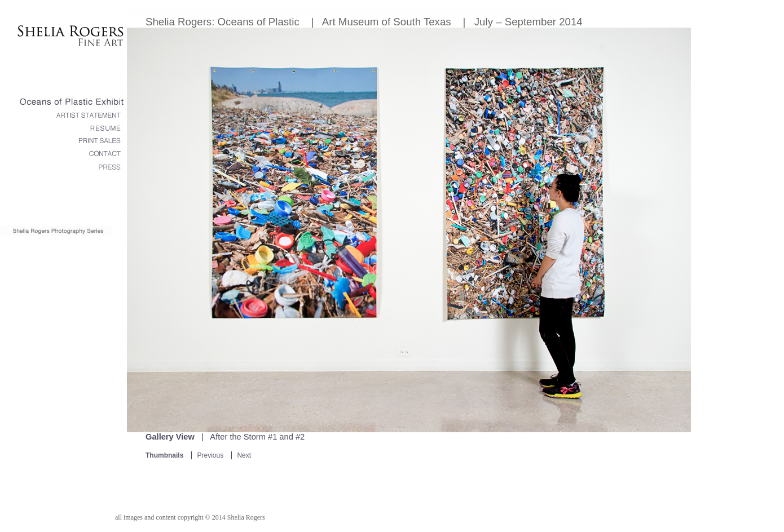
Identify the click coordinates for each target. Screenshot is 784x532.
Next (244, 455)
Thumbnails (164, 455)
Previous (211, 455)
